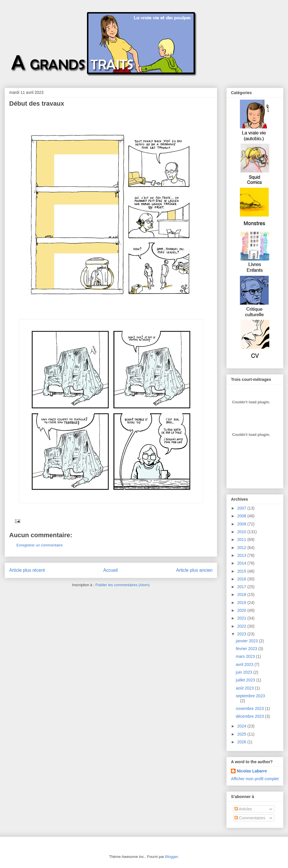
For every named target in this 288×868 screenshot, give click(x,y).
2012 (242, 548)
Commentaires (250, 818)
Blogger (172, 857)
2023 (242, 634)
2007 (242, 508)
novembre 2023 (250, 709)
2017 (242, 587)
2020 (242, 610)
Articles (243, 809)
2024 (242, 726)
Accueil (111, 570)
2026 (242, 742)
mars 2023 (246, 656)
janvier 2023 (247, 641)
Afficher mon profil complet (255, 779)
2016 (242, 579)
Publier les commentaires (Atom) (123, 585)
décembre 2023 (250, 716)
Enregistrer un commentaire (39, 545)
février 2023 (247, 649)
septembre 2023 (250, 696)
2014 (242, 563)
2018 (242, 595)
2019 (242, 603)
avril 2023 (245, 664)
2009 (242, 524)
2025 (242, 734)
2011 (242, 540)
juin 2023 (245, 672)
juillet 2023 (246, 680)
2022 (242, 626)
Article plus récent (27, 570)
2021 (242, 618)
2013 (242, 555)
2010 (242, 532)
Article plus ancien (194, 570)
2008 (242, 516)
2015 (242, 571)
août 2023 (245, 688)
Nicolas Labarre (252, 771)
